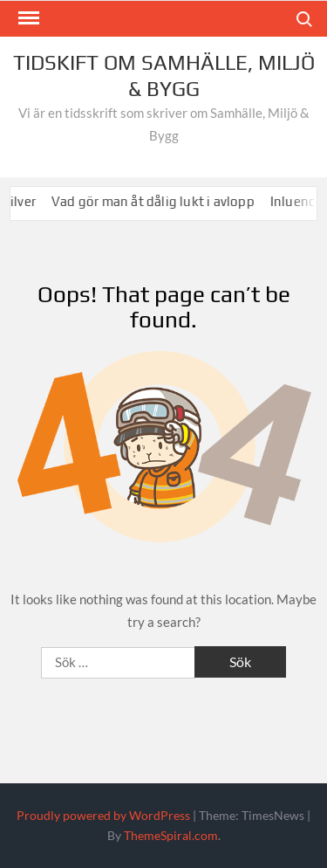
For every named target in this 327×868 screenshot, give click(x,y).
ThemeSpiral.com (171, 835)
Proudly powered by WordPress (103, 815)
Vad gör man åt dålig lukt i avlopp (159, 201)
